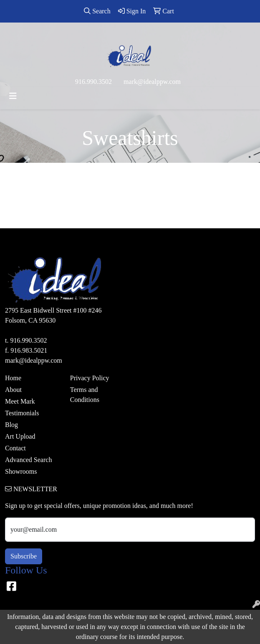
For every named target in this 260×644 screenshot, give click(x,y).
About (13, 390)
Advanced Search (28, 460)
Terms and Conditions (85, 395)
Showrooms (21, 471)
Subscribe (24, 556)
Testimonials (22, 413)
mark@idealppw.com (152, 82)
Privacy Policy (90, 378)
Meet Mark (20, 401)
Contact (15, 448)
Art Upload (20, 436)
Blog (11, 425)
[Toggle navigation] (13, 96)
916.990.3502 (93, 82)
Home (13, 378)
